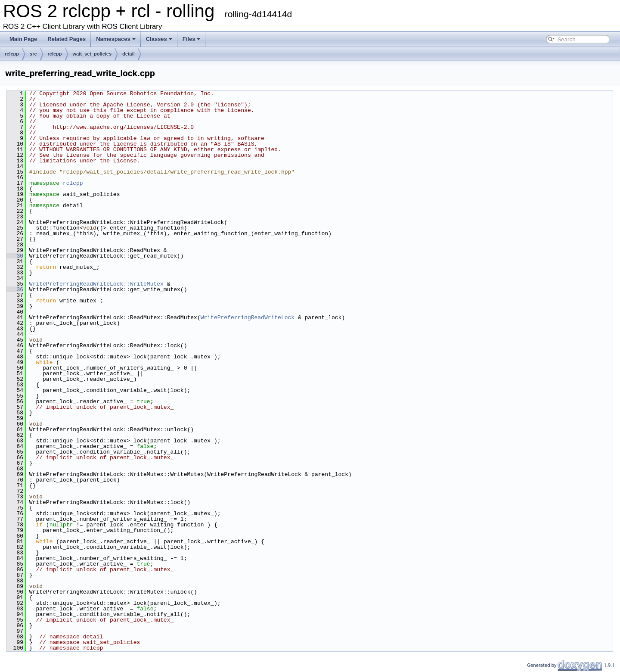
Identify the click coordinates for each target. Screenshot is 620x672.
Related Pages (67, 39)
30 (15, 256)
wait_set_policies (92, 54)
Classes (159, 39)
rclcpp (12, 54)
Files (192, 39)
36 (15, 289)
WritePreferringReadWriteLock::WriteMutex (96, 284)
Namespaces (116, 39)
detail (129, 54)
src (33, 54)
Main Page (23, 39)
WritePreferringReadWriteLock (248, 317)
